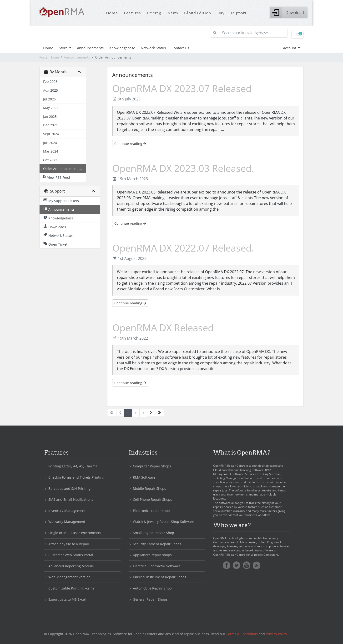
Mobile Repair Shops (149, 488)
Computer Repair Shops (152, 466)
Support (239, 13)
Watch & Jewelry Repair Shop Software (164, 522)
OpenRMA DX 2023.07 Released (182, 88)
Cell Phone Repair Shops (152, 499)
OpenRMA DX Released (163, 328)
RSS (257, 565)
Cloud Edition (198, 13)
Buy (221, 13)
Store (64, 48)
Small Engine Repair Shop (154, 533)
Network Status (153, 48)
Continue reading (130, 144)
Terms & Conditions (242, 634)
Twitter (237, 565)
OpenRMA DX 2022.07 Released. (183, 248)
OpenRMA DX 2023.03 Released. (183, 168)
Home (112, 13)
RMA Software (144, 477)
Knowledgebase (122, 48)
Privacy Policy (276, 634)
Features (132, 13)
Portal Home (49, 57)
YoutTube (247, 565)
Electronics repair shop (151, 511)
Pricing (154, 13)
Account (290, 48)
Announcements (90, 48)
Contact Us (180, 48)
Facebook (227, 565)
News (173, 13)
